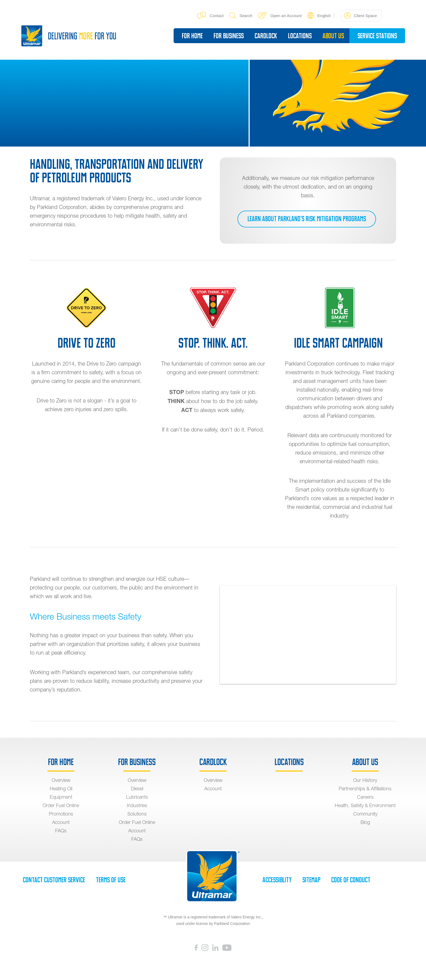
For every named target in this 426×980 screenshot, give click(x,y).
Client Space (360, 15)
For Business (228, 36)
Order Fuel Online (61, 805)
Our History (365, 780)
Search (240, 15)
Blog (365, 822)
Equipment (61, 797)
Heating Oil (61, 789)
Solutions (137, 814)
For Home (191, 36)
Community (365, 814)
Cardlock (265, 36)
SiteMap (311, 880)
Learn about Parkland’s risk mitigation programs (307, 219)
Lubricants (137, 797)
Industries (137, 805)
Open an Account (279, 15)
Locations (299, 36)
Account (61, 822)
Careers (365, 797)
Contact (210, 15)
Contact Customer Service (54, 880)
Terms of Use (111, 880)
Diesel (137, 789)
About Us (332, 36)
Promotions (61, 814)
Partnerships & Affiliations (365, 789)
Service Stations (376, 36)
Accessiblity (277, 880)
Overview (61, 780)
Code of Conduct (351, 880)
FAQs (61, 831)
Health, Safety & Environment (365, 805)
